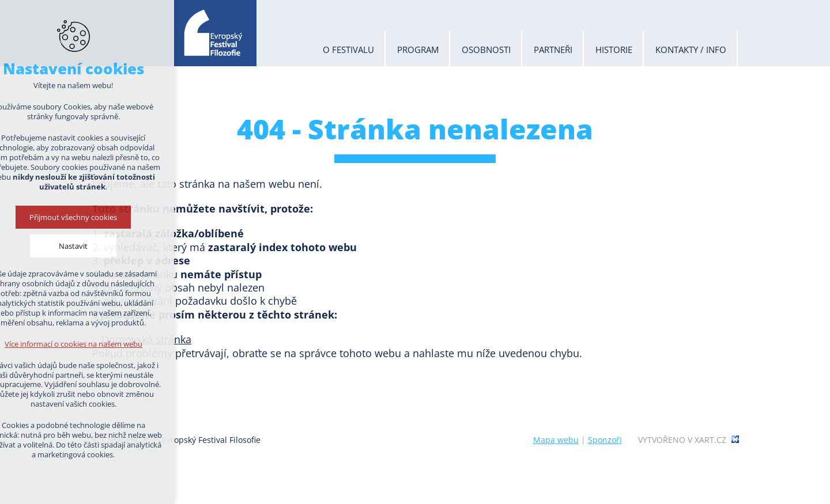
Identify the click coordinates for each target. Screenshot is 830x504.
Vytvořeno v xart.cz (682, 440)
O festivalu (348, 50)
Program (418, 50)
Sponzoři (605, 440)
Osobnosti (486, 50)
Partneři (553, 50)
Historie (614, 50)
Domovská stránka (146, 339)
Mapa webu (556, 440)
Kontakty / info (691, 50)
